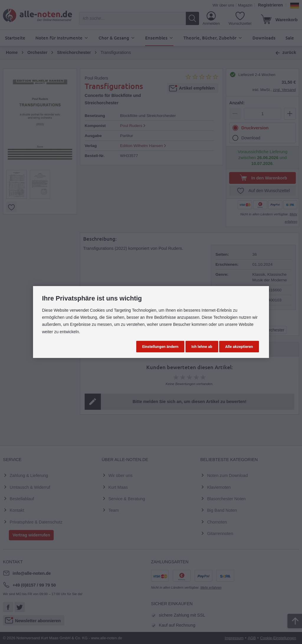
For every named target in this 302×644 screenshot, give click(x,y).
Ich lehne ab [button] (202, 347)
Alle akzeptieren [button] (239, 347)
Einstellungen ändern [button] (160, 347)
